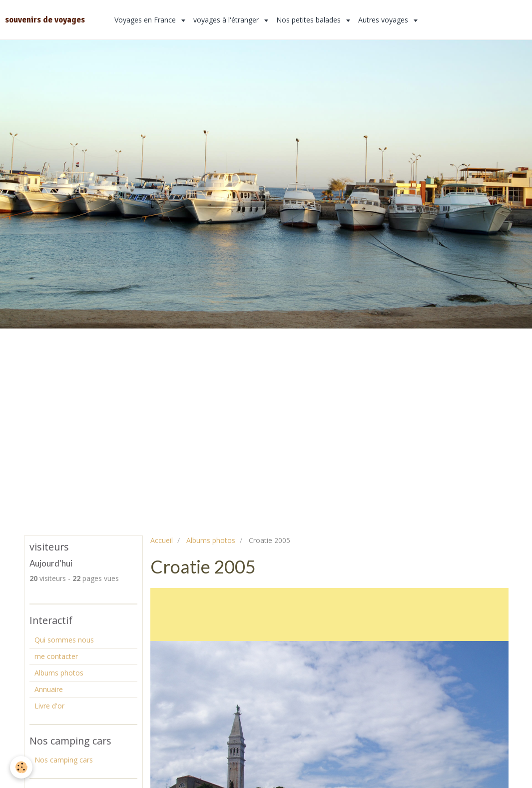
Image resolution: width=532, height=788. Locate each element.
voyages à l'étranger (227, 20)
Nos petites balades (309, 20)
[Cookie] (21, 767)
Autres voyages (384, 20)
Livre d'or (49, 706)
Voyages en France (146, 20)
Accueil (162, 540)
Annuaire (49, 689)
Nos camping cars (64, 760)
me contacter (56, 656)
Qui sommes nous (64, 640)
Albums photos (211, 540)
